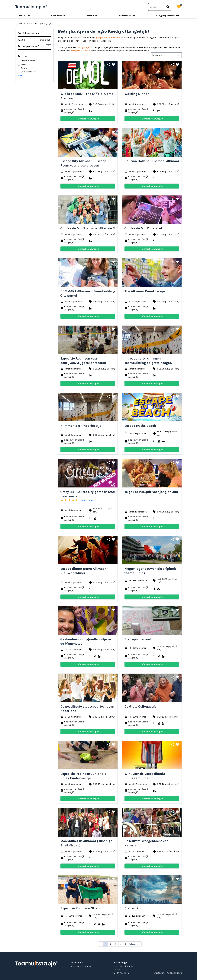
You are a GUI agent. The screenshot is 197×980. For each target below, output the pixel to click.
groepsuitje (101, 38)
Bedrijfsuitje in (23, 24)
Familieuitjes (24, 16)
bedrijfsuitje (83, 47)
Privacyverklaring (174, 973)
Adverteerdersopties (81, 966)
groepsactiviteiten (80, 51)
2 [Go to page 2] (111, 944)
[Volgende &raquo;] (135, 944)
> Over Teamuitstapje (123, 966)
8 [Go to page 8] (126, 944)
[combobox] (157, 7)
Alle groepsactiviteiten (168, 16)
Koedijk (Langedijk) (42, 24)
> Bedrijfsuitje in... (121, 973)
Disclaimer (159, 973)
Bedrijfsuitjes (58, 16)
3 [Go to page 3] (116, 944)
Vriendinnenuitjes (127, 16)
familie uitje (115, 38)
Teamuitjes (91, 16)
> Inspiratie (118, 970)
